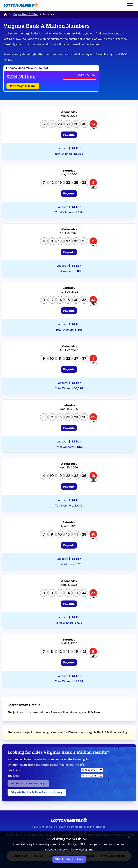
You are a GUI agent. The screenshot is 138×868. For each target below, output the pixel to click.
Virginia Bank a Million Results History (37, 792)
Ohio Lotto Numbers (69, 859)
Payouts (69, 135)
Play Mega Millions (23, 86)
